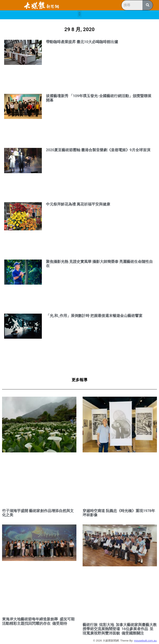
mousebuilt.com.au (145, 641)
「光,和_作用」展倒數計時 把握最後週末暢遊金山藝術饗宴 (94, 316)
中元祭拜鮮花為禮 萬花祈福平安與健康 (78, 204)
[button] (79, 14)
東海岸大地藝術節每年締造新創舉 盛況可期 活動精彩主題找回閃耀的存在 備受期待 (39, 621)
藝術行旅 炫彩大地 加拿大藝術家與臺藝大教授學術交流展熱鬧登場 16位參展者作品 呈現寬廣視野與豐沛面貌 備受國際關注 (120, 629)
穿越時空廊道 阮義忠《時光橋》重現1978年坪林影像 (119, 513)
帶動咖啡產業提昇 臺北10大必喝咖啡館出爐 (82, 42)
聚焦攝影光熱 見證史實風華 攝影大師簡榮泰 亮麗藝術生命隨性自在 (99, 264)
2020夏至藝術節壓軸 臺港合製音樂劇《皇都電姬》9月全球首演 (98, 150)
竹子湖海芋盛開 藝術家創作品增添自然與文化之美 (38, 513)
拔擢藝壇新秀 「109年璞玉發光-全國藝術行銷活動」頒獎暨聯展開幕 (99, 98)
